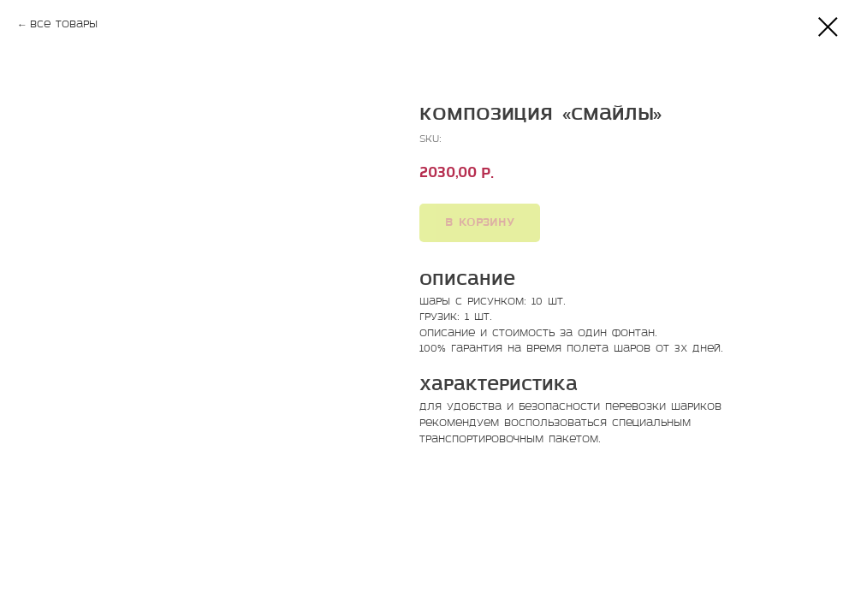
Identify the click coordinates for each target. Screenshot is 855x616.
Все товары (64, 25)
